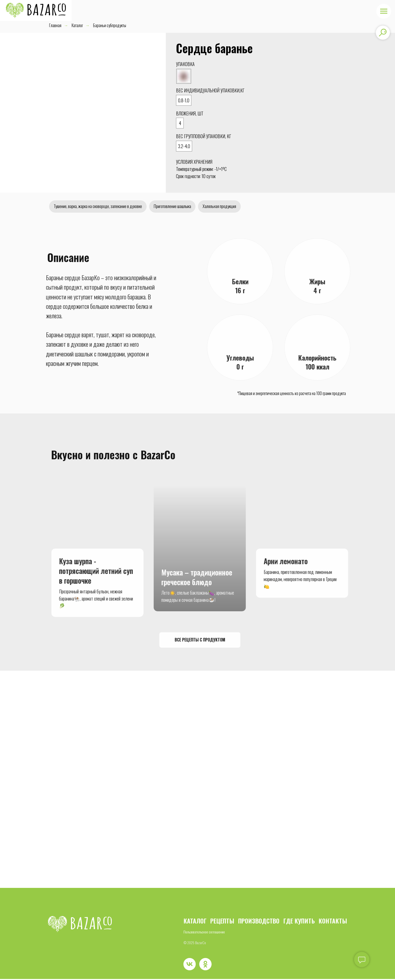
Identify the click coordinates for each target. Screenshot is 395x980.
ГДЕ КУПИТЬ (299, 922)
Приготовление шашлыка (181, 206)
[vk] (190, 965)
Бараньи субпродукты (110, 25)
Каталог (77, 25)
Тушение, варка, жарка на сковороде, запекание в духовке (101, 206)
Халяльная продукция (232, 206)
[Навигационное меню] (384, 11)
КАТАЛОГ (195, 922)
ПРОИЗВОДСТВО (259, 922)
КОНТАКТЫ (333, 922)
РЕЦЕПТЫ (222, 922)
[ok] (205, 965)
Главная (55, 25)
